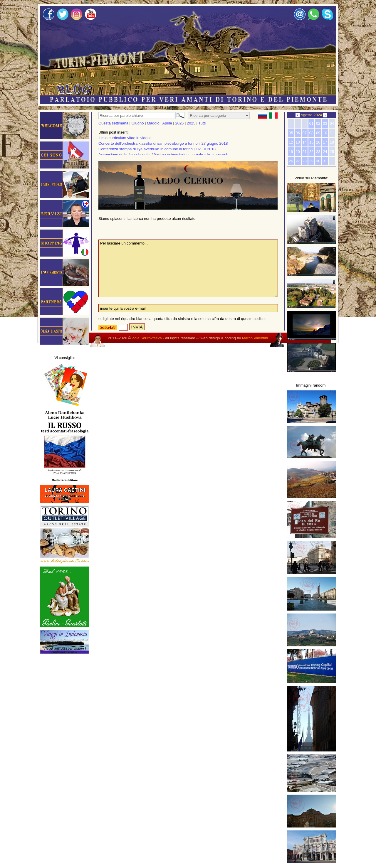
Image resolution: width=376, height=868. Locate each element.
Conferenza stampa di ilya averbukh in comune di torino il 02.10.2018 (157, 149)
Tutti (202, 123)
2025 (191, 123)
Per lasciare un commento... (188, 268)
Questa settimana (113, 123)
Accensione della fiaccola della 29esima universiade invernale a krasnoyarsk (163, 155)
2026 (179, 123)
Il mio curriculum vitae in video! (125, 138)
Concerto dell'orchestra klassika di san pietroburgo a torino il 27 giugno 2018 (163, 143)
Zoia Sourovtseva (147, 338)
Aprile (167, 123)
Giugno (138, 123)
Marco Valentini (255, 338)
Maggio (153, 123)
